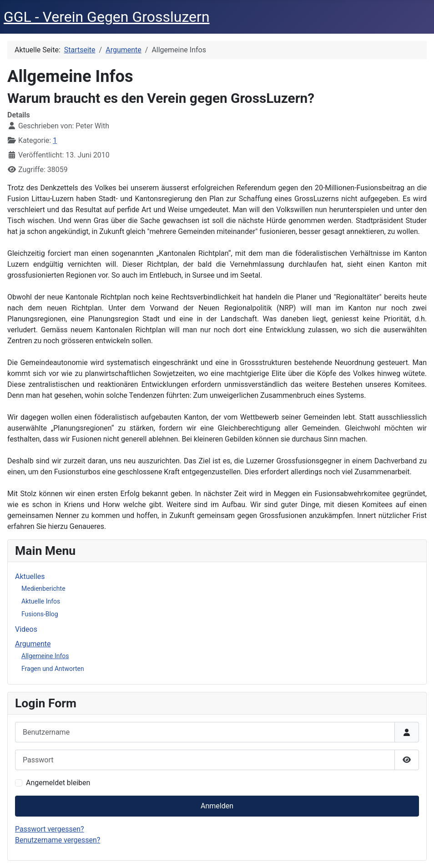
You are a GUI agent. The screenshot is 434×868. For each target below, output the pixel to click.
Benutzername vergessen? (58, 840)
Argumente (33, 644)
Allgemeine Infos (45, 656)
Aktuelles (30, 576)
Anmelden (217, 806)
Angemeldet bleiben (58, 783)
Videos (26, 629)
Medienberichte (43, 589)
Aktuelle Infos (41, 601)
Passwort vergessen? (50, 829)
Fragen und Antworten (53, 669)
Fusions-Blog (40, 614)
